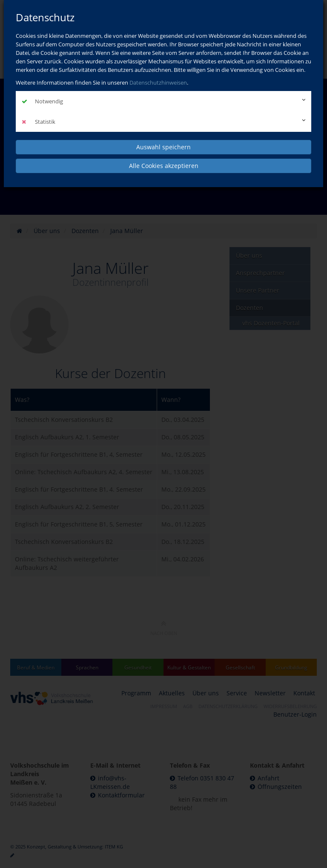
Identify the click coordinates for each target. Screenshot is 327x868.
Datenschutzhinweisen (158, 83)
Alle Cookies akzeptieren (164, 166)
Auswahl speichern (163, 147)
